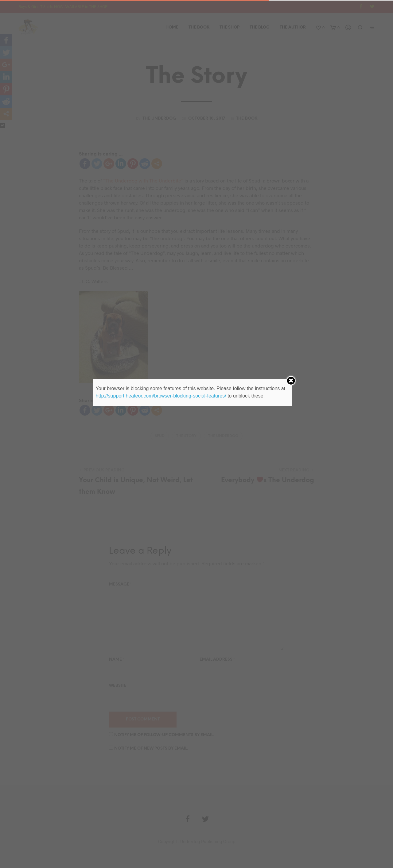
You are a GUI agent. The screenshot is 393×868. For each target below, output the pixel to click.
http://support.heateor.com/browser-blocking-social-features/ (161, 396)
